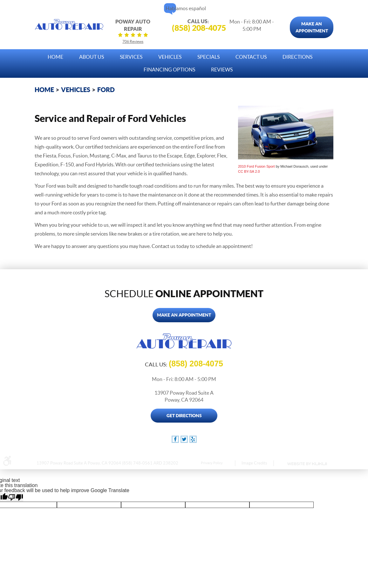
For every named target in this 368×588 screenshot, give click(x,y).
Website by (307, 464)
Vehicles (170, 57)
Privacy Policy (212, 463)
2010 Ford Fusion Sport (256, 166)
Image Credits (254, 463)
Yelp (193, 439)
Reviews (222, 70)
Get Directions (184, 416)
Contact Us (251, 57)
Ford (106, 90)
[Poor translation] (16, 497)
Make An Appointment (312, 27)
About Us (92, 57)
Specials (208, 57)
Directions (297, 57)
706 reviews (133, 41)
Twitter (184, 439)
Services (131, 57)
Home (55, 57)
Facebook (175, 439)
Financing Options (169, 70)
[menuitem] (55, 55)
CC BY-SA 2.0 (249, 171)
